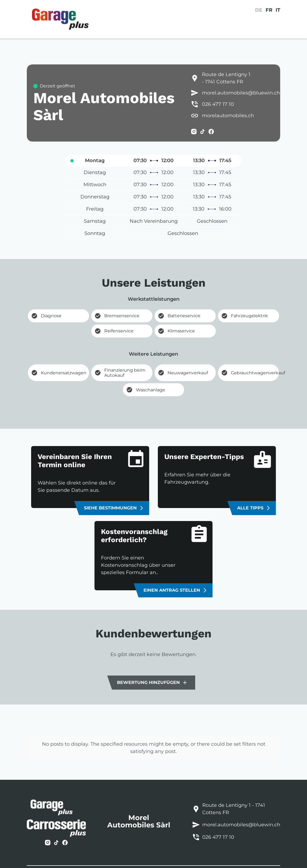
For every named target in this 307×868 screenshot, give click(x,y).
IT (278, 10)
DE (259, 10)
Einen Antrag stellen (176, 590)
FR (269, 10)
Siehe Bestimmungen (114, 508)
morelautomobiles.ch (228, 116)
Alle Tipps (254, 508)
